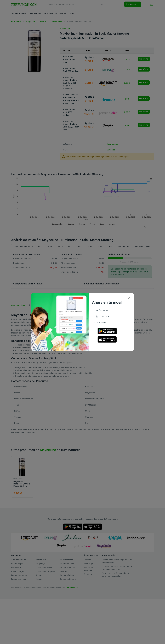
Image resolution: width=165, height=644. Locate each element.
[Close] (129, 298)
